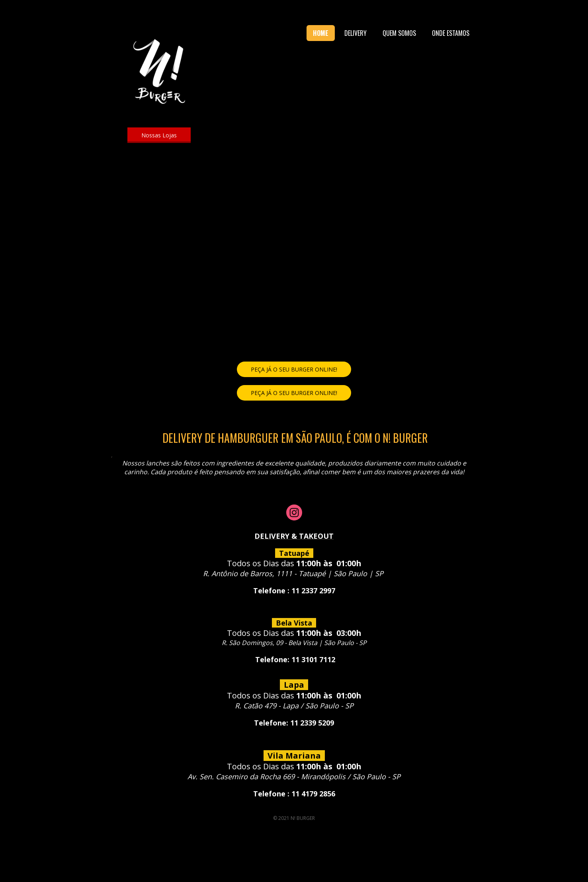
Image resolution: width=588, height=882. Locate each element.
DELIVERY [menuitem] (356, 33)
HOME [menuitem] (321, 33)
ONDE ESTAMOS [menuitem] (451, 33)
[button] (159, 135)
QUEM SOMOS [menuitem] (399, 33)
